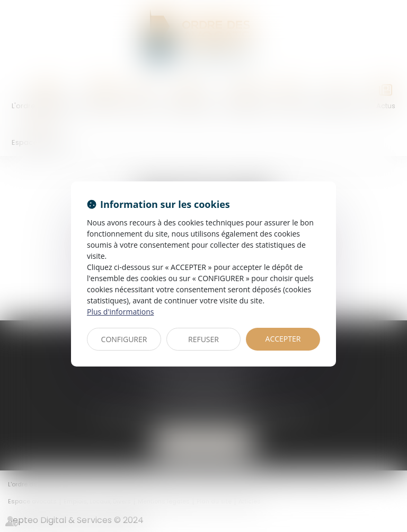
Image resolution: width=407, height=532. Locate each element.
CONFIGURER (124, 339)
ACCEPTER (283, 339)
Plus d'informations (120, 312)
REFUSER (203, 339)
